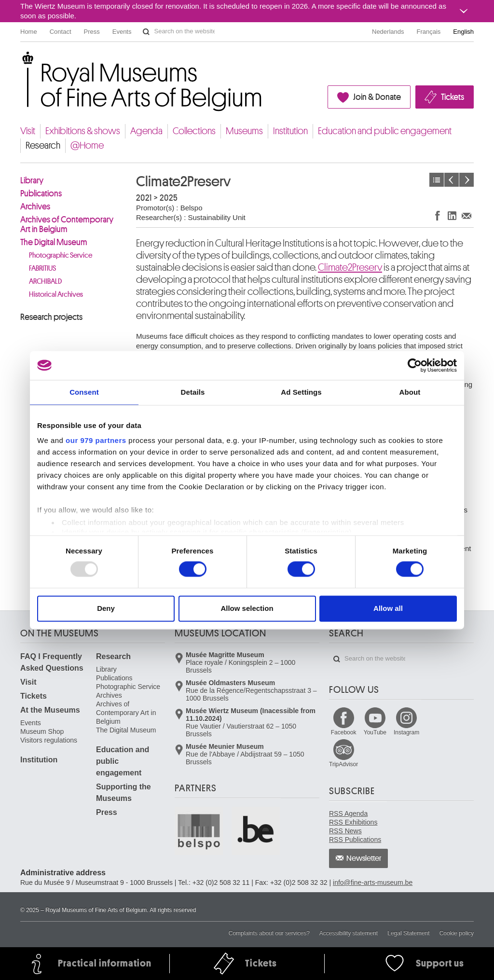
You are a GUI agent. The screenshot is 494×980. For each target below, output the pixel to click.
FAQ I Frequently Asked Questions (52, 662)
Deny (106, 608)
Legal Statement (408, 933)
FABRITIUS (42, 269)
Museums (244, 131)
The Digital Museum (54, 242)
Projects (437, 180)
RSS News (345, 831)
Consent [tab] (84, 392)
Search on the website (146, 32)
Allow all (388, 608)
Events (122, 32)
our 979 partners (96, 440)
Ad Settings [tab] (301, 392)
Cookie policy (457, 933)
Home (29, 32)
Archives (35, 207)
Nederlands (388, 32)
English (463, 32)
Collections (194, 131)
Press (92, 32)
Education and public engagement (385, 131)
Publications (41, 193)
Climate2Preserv (350, 268)
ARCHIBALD (45, 282)
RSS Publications (355, 840)
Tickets (453, 97)
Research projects (51, 317)
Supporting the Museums (123, 793)
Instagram (406, 732)
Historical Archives (56, 295)
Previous (452, 180)
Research (43, 145)
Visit (28, 131)
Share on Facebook (438, 215)
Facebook (344, 732)
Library (32, 180)
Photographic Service (61, 255)
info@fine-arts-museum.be (373, 883)
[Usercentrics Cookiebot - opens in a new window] (415, 365)
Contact (61, 32)
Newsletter (364, 858)
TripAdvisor (343, 764)
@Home (87, 145)
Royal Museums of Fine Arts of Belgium (20, 62)
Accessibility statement (349, 933)
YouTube (375, 732)
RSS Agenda (348, 814)
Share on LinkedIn (452, 215)
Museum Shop (42, 732)
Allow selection (247, 608)
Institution (290, 131)
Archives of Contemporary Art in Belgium (67, 224)
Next (467, 180)
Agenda (146, 131)
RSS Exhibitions (353, 822)
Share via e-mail (467, 215)
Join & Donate (377, 97)
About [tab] (410, 392)
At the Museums (50, 710)
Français (429, 32)
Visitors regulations (49, 740)
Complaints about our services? (269, 933)
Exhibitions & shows (83, 131)
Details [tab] (193, 392)
